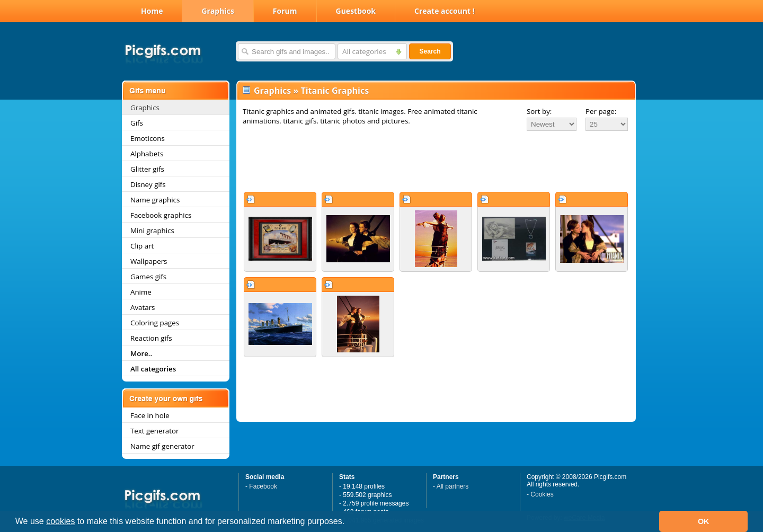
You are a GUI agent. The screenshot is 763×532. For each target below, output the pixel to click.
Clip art (142, 246)
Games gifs (148, 277)
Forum (285, 11)
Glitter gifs (147, 169)
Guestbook (356, 11)
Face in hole (150, 415)
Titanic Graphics (335, 91)
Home (152, 11)
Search (430, 51)
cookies (60, 521)
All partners (453, 486)
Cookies (542, 494)
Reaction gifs (151, 338)
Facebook (263, 486)
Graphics (218, 11)
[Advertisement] (436, 161)
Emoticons (148, 138)
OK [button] (704, 521)
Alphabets (147, 154)
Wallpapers (149, 261)
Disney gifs (148, 184)
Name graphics (155, 200)
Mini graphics (152, 230)
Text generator (154, 431)
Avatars (143, 307)
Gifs (137, 123)
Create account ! (445, 11)
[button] (349, 522)
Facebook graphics (161, 215)
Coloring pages (155, 323)
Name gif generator (162, 446)
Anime (141, 292)
